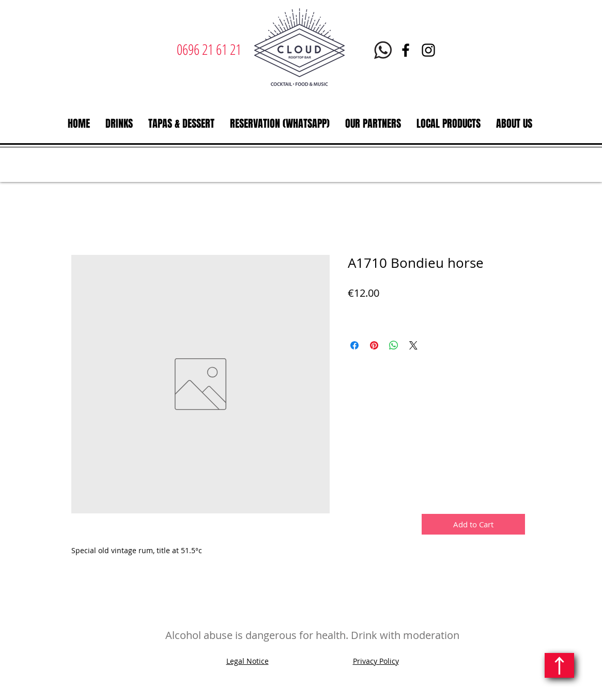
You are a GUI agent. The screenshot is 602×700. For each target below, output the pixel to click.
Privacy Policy (376, 661)
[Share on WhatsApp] (394, 345)
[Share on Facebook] (354, 345)
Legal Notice (248, 661)
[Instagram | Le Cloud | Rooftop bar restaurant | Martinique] (428, 50)
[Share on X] (413, 345)
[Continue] (559, 665)
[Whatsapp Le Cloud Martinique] (383, 50)
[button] (119, 124)
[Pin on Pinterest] (374, 345)
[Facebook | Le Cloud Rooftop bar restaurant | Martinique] (406, 50)
